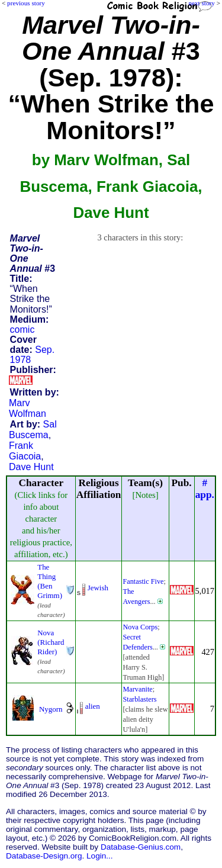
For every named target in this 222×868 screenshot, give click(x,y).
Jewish (98, 588)
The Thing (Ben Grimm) (50, 581)
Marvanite (137, 689)
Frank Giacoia (25, 451)
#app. (205, 489)
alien (93, 706)
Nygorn (51, 709)
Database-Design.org (44, 856)
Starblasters (139, 699)
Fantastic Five (143, 581)
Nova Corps (140, 627)
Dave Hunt (31, 467)
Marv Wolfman (28, 408)
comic (22, 329)
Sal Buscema (33, 430)
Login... (100, 856)
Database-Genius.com (141, 847)
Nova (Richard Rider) (51, 642)
